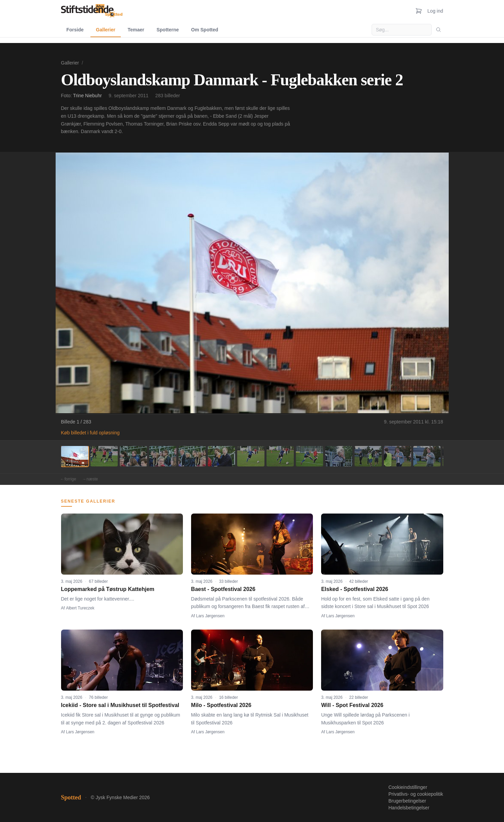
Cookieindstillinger (408, 787)
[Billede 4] (163, 456)
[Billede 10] (339, 456)
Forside (75, 30)
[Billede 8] (280, 456)
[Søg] (438, 30)
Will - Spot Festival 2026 (352, 705)
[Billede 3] (133, 456)
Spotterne (168, 30)
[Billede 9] (309, 456)
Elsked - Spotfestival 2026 (355, 589)
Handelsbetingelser (409, 808)
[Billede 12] (398, 456)
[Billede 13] (427, 456)
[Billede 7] (251, 456)
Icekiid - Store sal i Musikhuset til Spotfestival (120, 705)
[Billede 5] (192, 456)
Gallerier (106, 30)
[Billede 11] (368, 456)
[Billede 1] (75, 456)
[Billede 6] (221, 456)
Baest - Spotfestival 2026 (223, 589)
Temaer (136, 30)
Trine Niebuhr (87, 96)
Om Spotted (205, 30)
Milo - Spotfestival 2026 (221, 705)
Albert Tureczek (80, 608)
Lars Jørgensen (210, 616)
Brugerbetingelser (407, 801)
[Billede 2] (104, 456)
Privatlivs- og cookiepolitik (416, 794)
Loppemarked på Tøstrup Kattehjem (108, 589)
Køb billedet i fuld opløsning (90, 433)
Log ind (435, 11)
